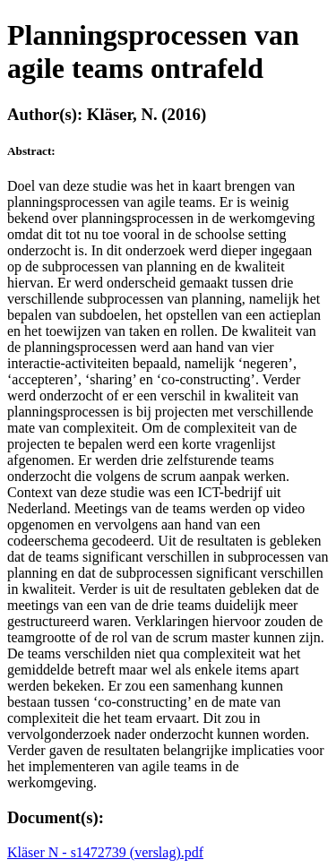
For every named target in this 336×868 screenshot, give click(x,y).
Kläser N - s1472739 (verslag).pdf (105, 852)
